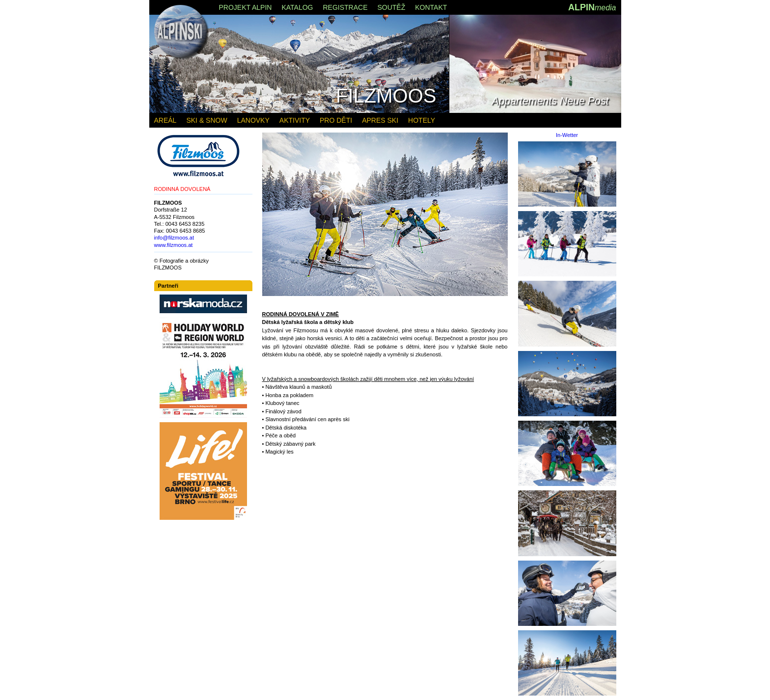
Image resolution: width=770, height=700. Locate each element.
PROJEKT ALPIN (246, 7)
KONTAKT (431, 7)
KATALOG (297, 7)
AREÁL (165, 120)
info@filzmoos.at (174, 238)
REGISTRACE (345, 7)
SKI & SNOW (206, 120)
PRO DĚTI (336, 120)
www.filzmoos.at (174, 245)
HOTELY (422, 120)
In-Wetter (567, 135)
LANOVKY (253, 120)
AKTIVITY (295, 120)
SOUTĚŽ (391, 7)
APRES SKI (380, 120)
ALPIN (592, 7)
